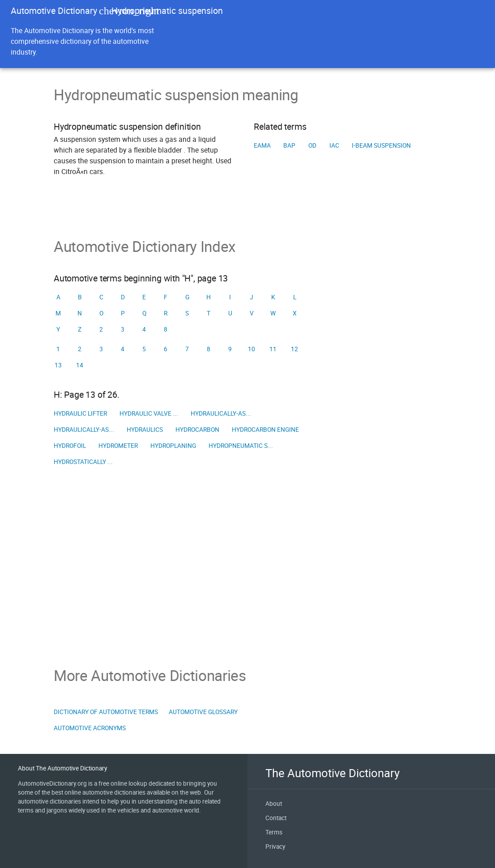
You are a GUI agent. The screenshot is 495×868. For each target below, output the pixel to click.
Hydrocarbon (197, 430)
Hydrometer (118, 446)
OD (312, 145)
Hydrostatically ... (83, 462)
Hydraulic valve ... (149, 413)
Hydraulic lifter (80, 413)
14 (80, 365)
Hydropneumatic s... (241, 446)
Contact (276, 818)
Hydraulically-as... (221, 413)
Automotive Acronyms (90, 728)
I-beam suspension (381, 145)
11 (273, 349)
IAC (334, 145)
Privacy (275, 847)
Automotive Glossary (203, 712)
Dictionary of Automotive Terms (106, 712)
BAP (289, 145)
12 (294, 349)
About (274, 804)
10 (252, 349)
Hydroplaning (173, 446)
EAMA (262, 145)
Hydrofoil (70, 446)
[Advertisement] (247, 568)
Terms (274, 832)
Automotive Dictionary (54, 11)
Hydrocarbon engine (265, 430)
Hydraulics (145, 430)
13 (58, 365)
